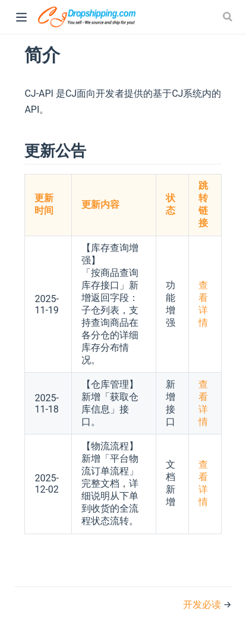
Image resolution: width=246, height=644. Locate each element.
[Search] (229, 17)
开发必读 (203, 605)
